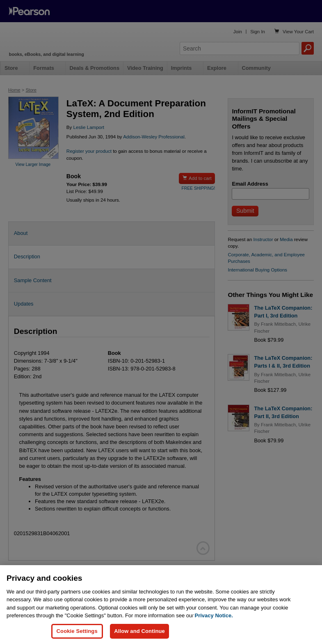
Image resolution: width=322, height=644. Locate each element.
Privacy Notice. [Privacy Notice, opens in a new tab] (214, 631)
